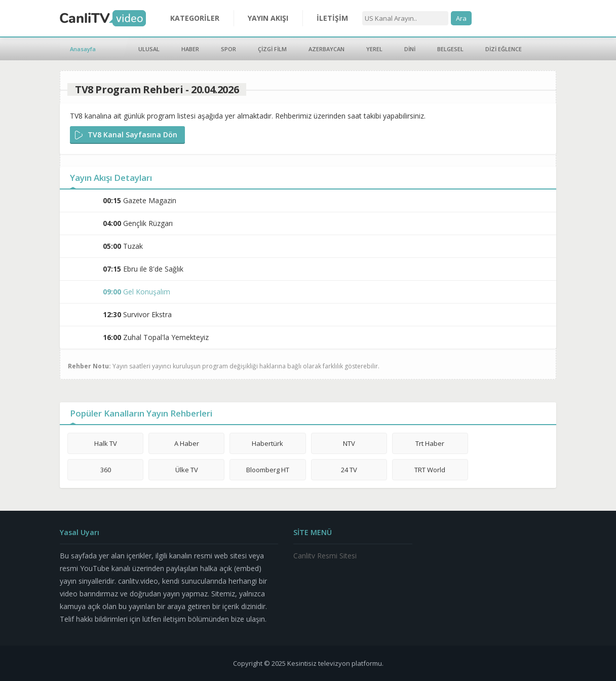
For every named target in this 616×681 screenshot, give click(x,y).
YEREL (374, 49)
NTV (349, 443)
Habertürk (267, 443)
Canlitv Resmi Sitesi (325, 556)
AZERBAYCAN (326, 49)
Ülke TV (187, 470)
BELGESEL (450, 49)
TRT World (430, 470)
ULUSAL (149, 49)
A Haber (187, 443)
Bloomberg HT (268, 470)
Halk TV (106, 443)
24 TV (349, 470)
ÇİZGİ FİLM (272, 49)
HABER (190, 49)
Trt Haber (430, 443)
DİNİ (410, 49)
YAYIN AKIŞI (268, 18)
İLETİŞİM (332, 18)
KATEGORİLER (195, 18)
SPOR (228, 49)
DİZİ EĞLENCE (504, 49)
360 (106, 470)
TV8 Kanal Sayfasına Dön (132, 135)
